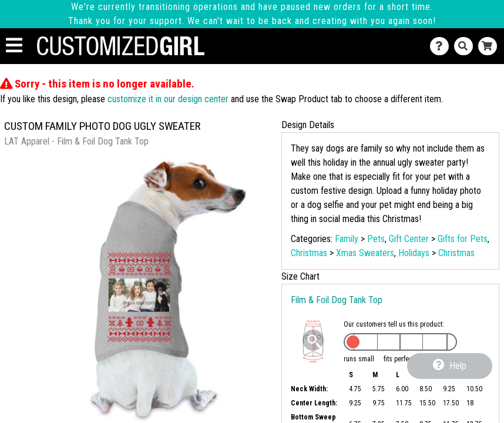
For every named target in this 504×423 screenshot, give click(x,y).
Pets (376, 239)
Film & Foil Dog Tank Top (337, 300)
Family (347, 239)
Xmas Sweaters (365, 253)
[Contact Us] (442, 46)
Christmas (309, 253)
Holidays (414, 253)
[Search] (466, 46)
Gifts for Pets (463, 239)
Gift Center (409, 239)
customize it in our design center (168, 99)
